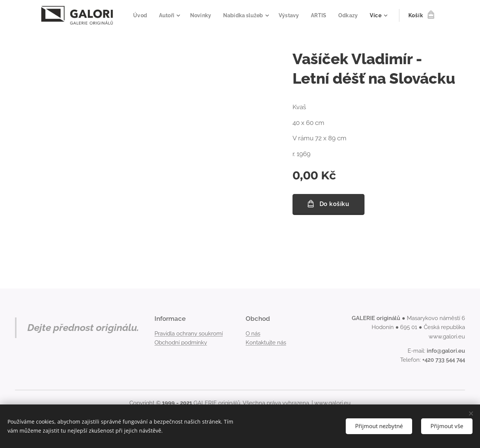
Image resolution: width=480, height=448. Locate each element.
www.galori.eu (332, 403)
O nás (253, 334)
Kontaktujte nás (266, 343)
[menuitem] (165, 15)
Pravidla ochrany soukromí (189, 334)
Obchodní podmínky (181, 343)
